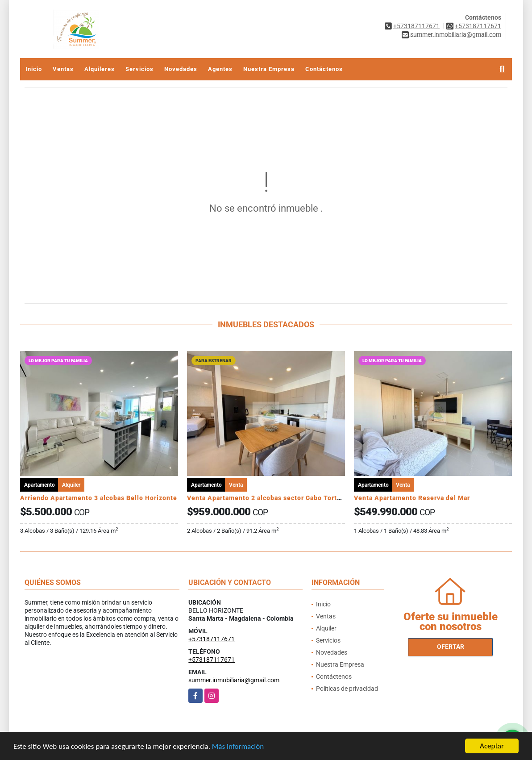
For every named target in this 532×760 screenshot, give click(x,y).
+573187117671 (416, 26)
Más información (238, 747)
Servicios (139, 69)
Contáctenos (324, 69)
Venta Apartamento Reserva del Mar (412, 498)
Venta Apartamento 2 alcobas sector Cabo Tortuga (268, 498)
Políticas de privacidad (347, 689)
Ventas (63, 69)
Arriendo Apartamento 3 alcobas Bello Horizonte (99, 498)
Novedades (181, 69)
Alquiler (326, 628)
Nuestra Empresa (269, 69)
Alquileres (100, 69)
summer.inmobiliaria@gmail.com (234, 680)
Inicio (34, 69)
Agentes (220, 69)
